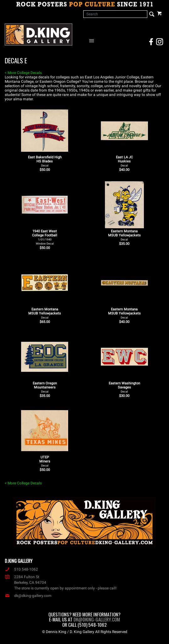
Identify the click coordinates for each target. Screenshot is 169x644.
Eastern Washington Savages (124, 387)
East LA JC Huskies (124, 161)
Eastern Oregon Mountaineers (45, 387)
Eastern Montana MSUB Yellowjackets (124, 235)
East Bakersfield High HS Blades (45, 161)
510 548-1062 (21, 569)
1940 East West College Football (45, 237)
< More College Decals (23, 73)
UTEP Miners (45, 461)
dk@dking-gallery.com (28, 596)
